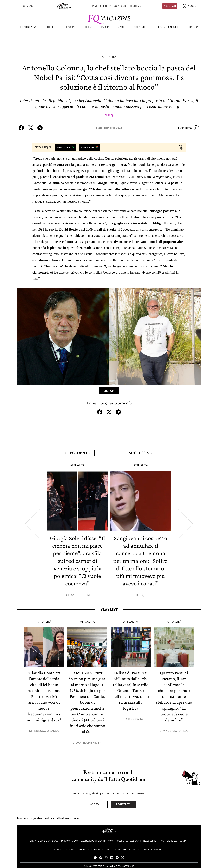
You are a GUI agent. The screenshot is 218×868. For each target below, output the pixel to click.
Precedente (77, 453)
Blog (105, 6)
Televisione (69, 27)
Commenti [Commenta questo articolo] (189, 128)
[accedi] (190, 6)
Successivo (141, 453)
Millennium (114, 6)
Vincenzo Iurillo (176, 730)
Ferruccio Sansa (46, 730)
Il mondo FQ (135, 6)
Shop (123, 6)
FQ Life (50, 27)
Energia (109, 391)
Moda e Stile (141, 27)
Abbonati (170, 6)
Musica (105, 27)
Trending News (28, 27)
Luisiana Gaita (132, 718)
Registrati (123, 803)
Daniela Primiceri (89, 741)
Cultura (193, 27)
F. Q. (111, 115)
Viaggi (122, 27)
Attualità (109, 57)
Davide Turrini (79, 594)
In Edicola (97, 6)
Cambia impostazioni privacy (97, 839)
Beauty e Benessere (168, 27)
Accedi (95, 803)
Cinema (89, 27)
